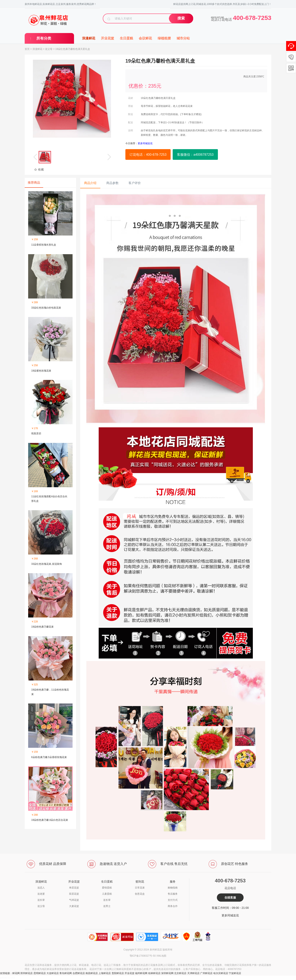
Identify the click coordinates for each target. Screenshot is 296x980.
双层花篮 (74, 894)
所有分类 (44, 38)
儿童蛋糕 (107, 894)
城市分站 (183, 38)
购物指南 (173, 888)
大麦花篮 (74, 906)
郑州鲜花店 (27, 973)
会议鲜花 (145, 38)
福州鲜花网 (141, 973)
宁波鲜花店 (235, 973)
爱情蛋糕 (107, 888)
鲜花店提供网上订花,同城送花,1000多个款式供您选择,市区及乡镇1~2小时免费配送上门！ (222, 4)
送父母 (49, 49)
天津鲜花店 (193, 973)
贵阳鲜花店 (118, 973)
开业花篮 (108, 38)
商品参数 (112, 183)
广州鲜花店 (206, 973)
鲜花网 (16, 973)
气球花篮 (74, 900)
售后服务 (173, 894)
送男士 (107, 906)
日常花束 (140, 888)
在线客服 (230, 898)
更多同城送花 (230, 915)
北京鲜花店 (180, 973)
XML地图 (161, 956)
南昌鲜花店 (92, 973)
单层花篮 (74, 888)
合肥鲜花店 (79, 973)
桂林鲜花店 (154, 973)
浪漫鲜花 (89, 38)
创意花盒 (140, 894)
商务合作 (173, 906)
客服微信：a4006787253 (195, 155)
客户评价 (135, 183)
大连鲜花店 (53, 973)
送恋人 (41, 888)
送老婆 (41, 894)
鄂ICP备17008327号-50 (143, 956)
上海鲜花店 (105, 973)
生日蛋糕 (126, 38)
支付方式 (173, 900)
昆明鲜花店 (40, 973)
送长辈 (41, 900)
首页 (27, 49)
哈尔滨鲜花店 (221, 973)
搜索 (181, 18)
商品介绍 (90, 183)
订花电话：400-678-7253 (148, 155)
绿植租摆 (164, 38)
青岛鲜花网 (66, 973)
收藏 (39, 169)
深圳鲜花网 (167, 973)
